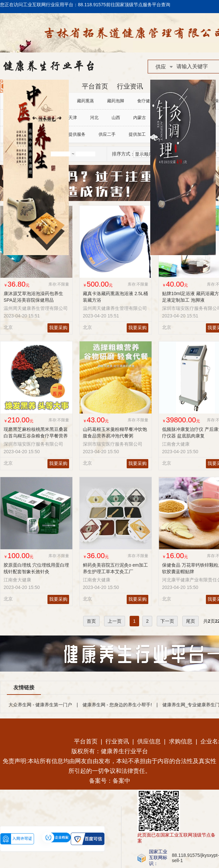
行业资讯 (130, 86)
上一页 (115, 621)
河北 (94, 118)
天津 (73, 118)
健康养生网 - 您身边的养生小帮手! (117, 705)
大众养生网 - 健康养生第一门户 (40, 705)
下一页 (167, 621)
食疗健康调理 (150, 101)
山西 (116, 118)
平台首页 (95, 86)
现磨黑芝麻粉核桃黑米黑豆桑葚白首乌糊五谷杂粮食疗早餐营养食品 (36, 436)
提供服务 (77, 134)
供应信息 (149, 741)
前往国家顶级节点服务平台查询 (138, 5)
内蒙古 (140, 118)
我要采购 (58, 328)
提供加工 (137, 134)
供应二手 (107, 134)
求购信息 (181, 741)
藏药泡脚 (116, 101)
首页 (91, 621)
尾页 (191, 621)
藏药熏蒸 (85, 101)
